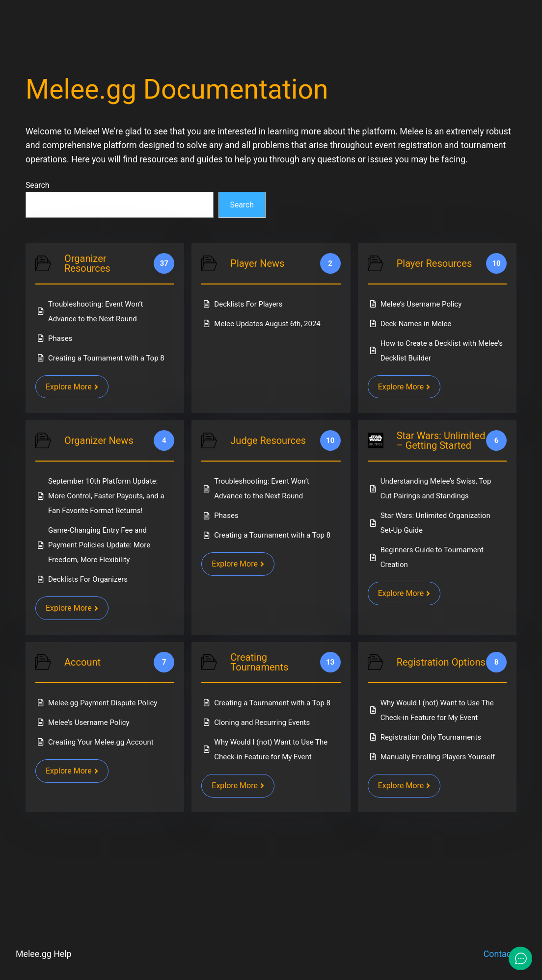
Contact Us (505, 954)
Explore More (72, 387)
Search (37, 185)
